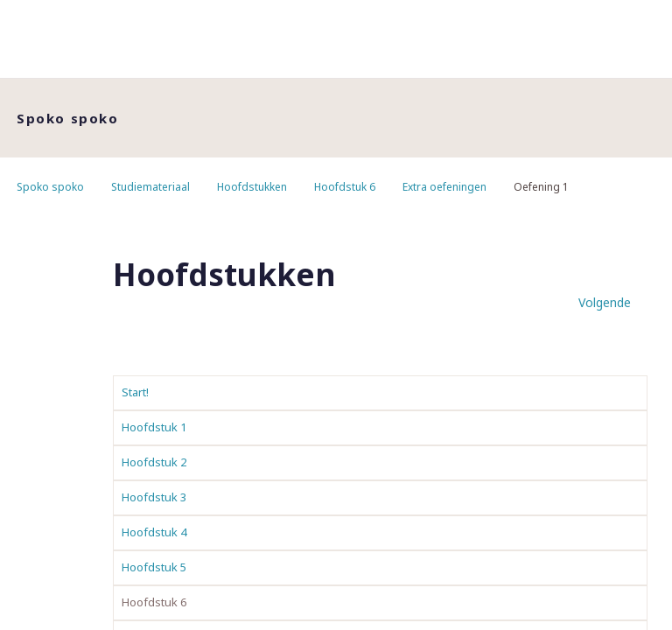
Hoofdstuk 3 (154, 497)
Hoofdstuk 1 (154, 427)
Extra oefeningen (444, 187)
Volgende (605, 302)
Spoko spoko (50, 187)
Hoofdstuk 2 (154, 462)
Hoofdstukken (252, 187)
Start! (135, 392)
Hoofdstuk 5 (154, 567)
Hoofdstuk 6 (345, 187)
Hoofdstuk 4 (154, 532)
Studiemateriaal (150, 187)
